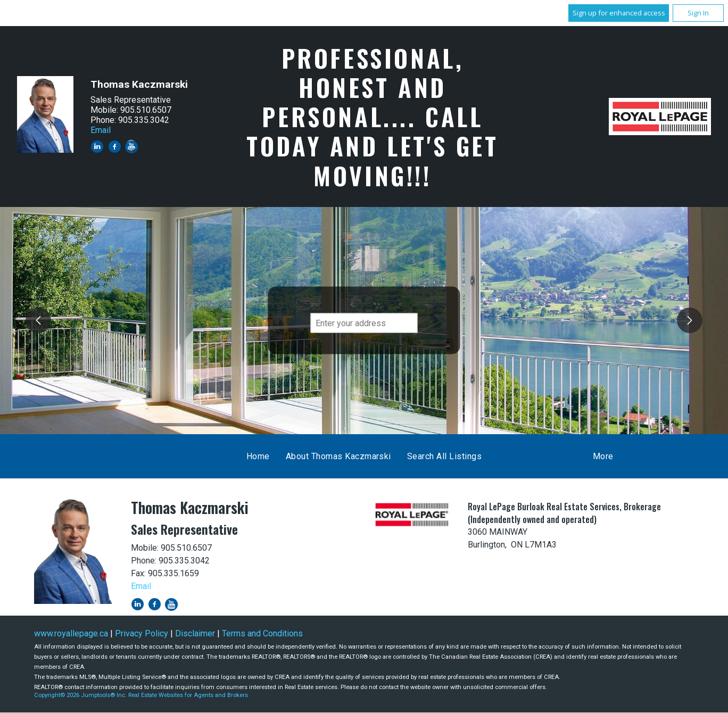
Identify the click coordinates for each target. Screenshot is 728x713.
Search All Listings (444, 456)
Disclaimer (195, 633)
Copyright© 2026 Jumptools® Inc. (80, 695)
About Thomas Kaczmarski (338, 456)
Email (101, 130)
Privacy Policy (142, 633)
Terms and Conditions (262, 633)
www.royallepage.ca (71, 633)
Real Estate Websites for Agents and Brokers (188, 695)
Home (258, 456)
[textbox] (364, 323)
